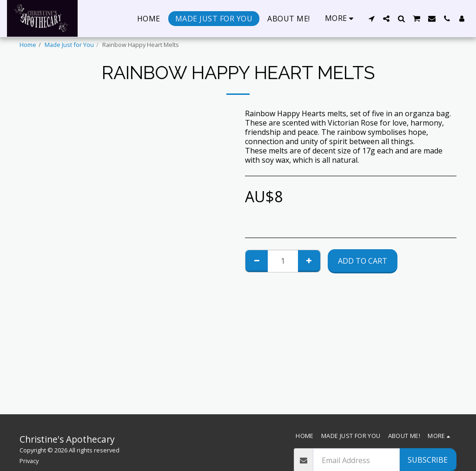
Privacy (29, 461)
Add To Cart (363, 261)
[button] (371, 19)
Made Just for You (69, 45)
